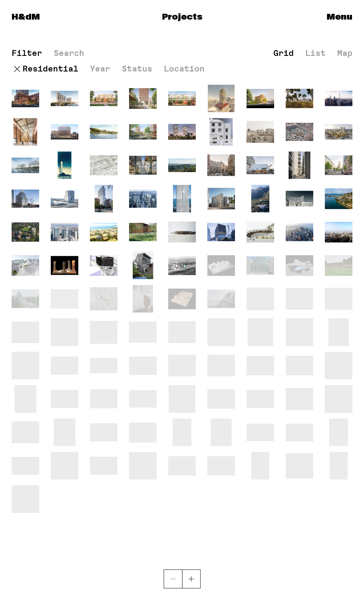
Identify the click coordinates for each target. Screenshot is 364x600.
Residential (50, 69)
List (315, 53)
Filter (27, 53)
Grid (284, 53)
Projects (182, 17)
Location (184, 69)
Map (345, 53)
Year (100, 69)
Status (137, 69)
